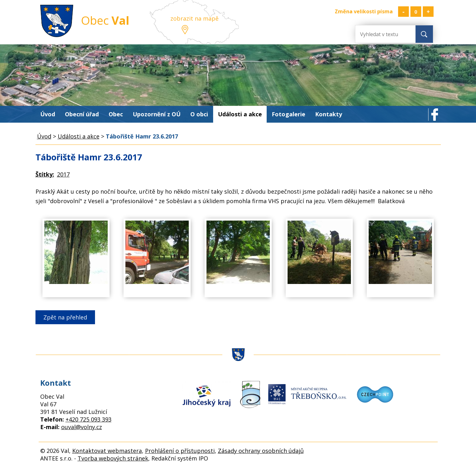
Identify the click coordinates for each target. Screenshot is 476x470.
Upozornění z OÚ (157, 114)
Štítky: (45, 174)
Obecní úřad (82, 114)
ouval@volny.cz (82, 427)
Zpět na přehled (65, 317)
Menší (403, 12)
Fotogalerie (289, 114)
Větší (428, 12)
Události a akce (240, 114)
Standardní (416, 12)
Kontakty (329, 114)
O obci (199, 114)
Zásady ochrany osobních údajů (261, 451)
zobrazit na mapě (194, 18)
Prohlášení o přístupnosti (180, 451)
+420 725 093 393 (89, 419)
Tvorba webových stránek (113, 458)
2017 (63, 174)
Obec (116, 114)
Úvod (48, 114)
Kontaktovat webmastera (107, 451)
